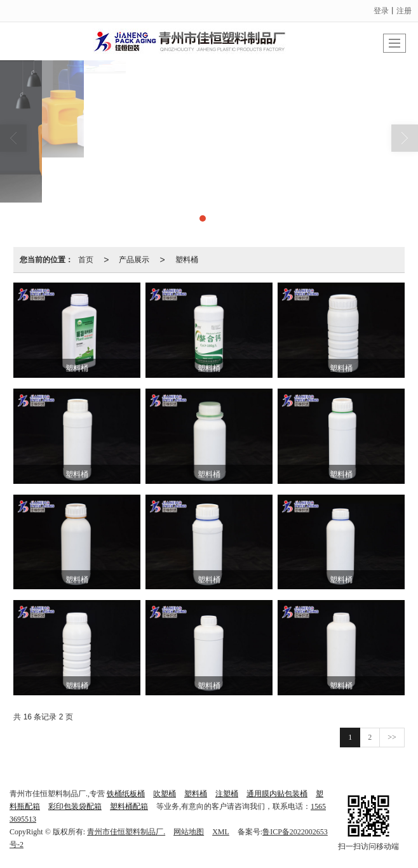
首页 (86, 260)
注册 (404, 11)
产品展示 (134, 260)
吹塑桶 (165, 794)
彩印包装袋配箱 (75, 806)
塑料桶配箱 (129, 806)
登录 (381, 11)
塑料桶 (187, 260)
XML (221, 832)
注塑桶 (227, 794)
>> (392, 737)
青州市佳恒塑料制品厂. (126, 832)
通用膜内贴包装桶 (277, 794)
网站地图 (189, 832)
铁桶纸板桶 (126, 794)
